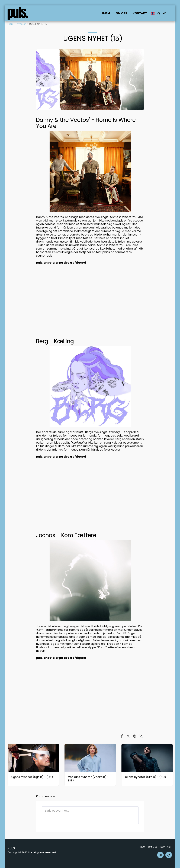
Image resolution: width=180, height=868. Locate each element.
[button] (159, 13)
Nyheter (21, 24)
